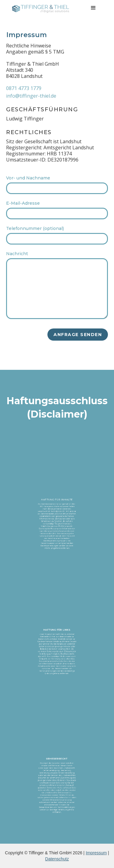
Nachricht (17, 254)
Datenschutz (57, 859)
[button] (93, 8)
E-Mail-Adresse (23, 203)
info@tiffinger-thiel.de (31, 96)
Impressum (96, 853)
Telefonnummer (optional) (35, 228)
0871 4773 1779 (24, 88)
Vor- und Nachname (28, 178)
